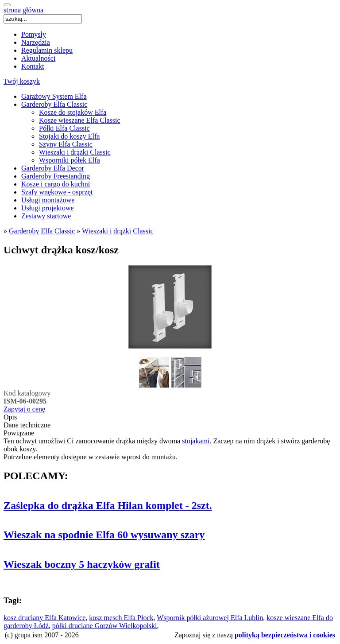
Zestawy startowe (46, 216)
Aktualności (38, 58)
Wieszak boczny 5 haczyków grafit (82, 564)
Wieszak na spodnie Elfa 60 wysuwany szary (104, 535)
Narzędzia (36, 42)
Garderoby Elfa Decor (53, 168)
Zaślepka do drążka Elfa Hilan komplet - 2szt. (108, 505)
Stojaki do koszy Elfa (69, 136)
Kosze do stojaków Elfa (73, 112)
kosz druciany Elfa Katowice (44, 618)
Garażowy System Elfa (54, 96)
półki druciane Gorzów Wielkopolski (105, 626)
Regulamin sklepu (47, 50)
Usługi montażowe (48, 200)
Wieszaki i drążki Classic (75, 152)
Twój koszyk (22, 81)
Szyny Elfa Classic (66, 144)
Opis (10, 417)
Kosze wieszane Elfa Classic (79, 120)
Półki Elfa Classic (64, 128)
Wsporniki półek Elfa (70, 160)
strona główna (23, 10)
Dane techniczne (27, 425)
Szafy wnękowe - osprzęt (57, 192)
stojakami (196, 441)
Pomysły (34, 34)
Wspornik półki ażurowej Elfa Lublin (210, 618)
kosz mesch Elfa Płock (121, 618)
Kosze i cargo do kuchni (56, 184)
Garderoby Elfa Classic (54, 104)
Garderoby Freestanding (56, 176)
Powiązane (19, 433)
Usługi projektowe (48, 208)
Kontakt (33, 66)
